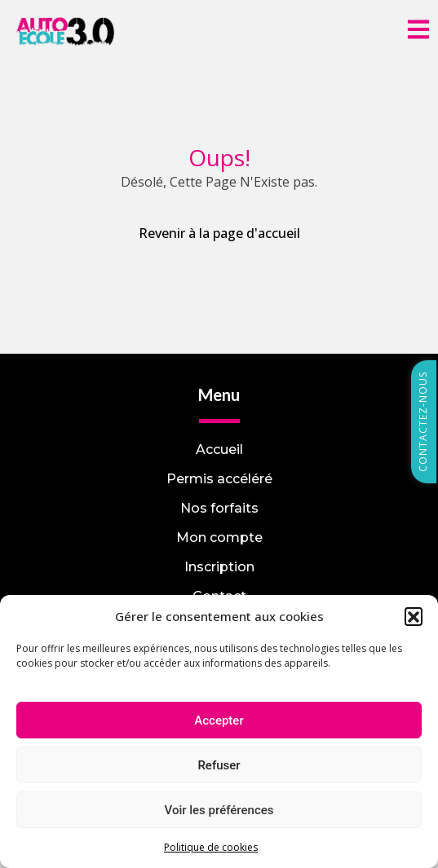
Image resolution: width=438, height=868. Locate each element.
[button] (414, 616)
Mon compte (219, 538)
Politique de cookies (211, 847)
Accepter (219, 720)
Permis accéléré (219, 479)
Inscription (219, 567)
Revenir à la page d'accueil (219, 233)
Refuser (219, 765)
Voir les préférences (219, 810)
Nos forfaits (219, 508)
